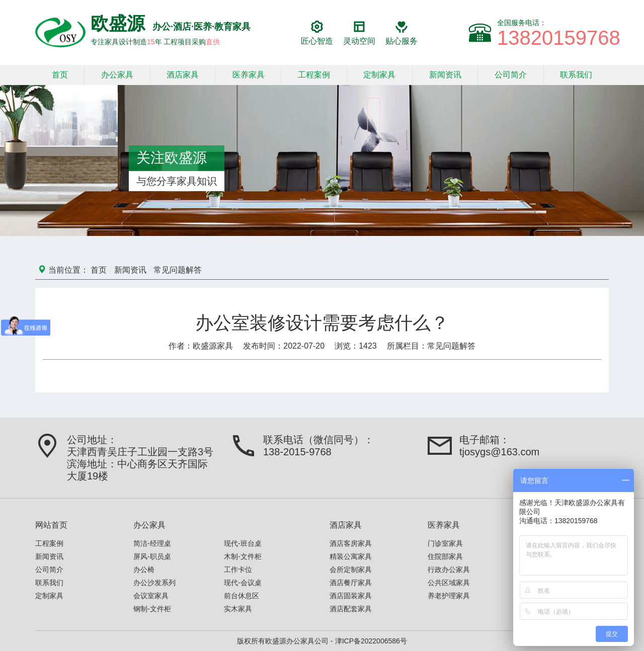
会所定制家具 (351, 569)
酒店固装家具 (351, 596)
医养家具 (249, 75)
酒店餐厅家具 (351, 583)
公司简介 (511, 75)
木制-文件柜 (243, 556)
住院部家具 (445, 556)
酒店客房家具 (351, 543)
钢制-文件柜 (152, 609)
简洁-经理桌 (152, 543)
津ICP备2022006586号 (371, 641)
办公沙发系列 (154, 583)
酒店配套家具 (351, 609)
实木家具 (238, 609)
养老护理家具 (449, 596)
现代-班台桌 (243, 543)
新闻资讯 (445, 75)
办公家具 (117, 75)
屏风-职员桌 (152, 556)
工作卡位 (238, 569)
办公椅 (144, 569)
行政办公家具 (449, 569)
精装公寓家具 (351, 556)
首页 (60, 75)
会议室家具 (151, 596)
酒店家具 (183, 75)
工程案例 (314, 75)
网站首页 (51, 525)
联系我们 (576, 75)
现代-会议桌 (243, 583)
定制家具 (379, 75)
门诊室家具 (445, 543)
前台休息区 (242, 596)
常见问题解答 (178, 270)
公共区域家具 (449, 583)
